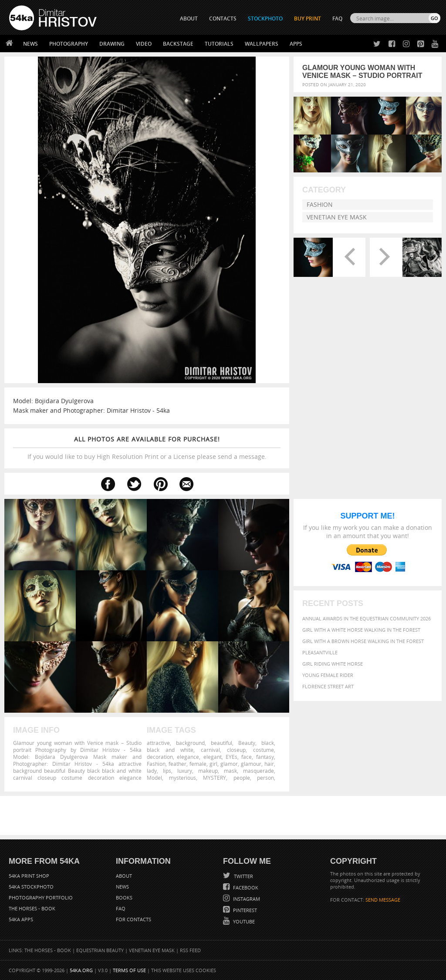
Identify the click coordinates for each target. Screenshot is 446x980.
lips (167, 771)
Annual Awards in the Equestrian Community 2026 (367, 618)
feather (177, 764)
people (242, 778)
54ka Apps (21, 919)
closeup (236, 750)
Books (124, 897)
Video (144, 44)
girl (213, 764)
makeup (208, 771)
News (30, 44)
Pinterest (244, 910)
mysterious (182, 778)
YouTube (243, 921)
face (247, 757)
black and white (170, 750)
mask (230, 771)
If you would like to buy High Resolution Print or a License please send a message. (147, 448)
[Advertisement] (225, 815)
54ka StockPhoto (31, 887)
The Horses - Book (32, 908)
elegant (213, 757)
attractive (158, 743)
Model (154, 778)
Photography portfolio (41, 897)
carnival (210, 750)
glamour (251, 764)
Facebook (245, 887)
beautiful (221, 743)
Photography (69, 44)
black (268, 743)
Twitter (243, 876)
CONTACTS (223, 19)
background (190, 743)
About (124, 876)
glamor (229, 764)
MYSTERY (215, 778)
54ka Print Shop (29, 876)
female (198, 764)
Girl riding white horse (333, 664)
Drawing (112, 44)
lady (152, 771)
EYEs (231, 757)
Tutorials (219, 44)
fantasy (265, 757)
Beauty (247, 743)
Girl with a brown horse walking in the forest (363, 641)
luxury (185, 771)
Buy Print (307, 19)
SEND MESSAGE (383, 900)
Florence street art (328, 686)
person (265, 778)
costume (264, 750)
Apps (296, 44)
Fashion (320, 204)
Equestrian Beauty (100, 950)
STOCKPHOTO (265, 19)
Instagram (246, 899)
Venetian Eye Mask (337, 217)
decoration (160, 757)
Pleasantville (320, 652)
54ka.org (81, 970)
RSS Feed (190, 950)
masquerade (258, 771)
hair (269, 764)
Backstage (178, 44)
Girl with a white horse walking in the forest (361, 630)
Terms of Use (129, 970)
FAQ (337, 19)
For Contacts (133, 919)
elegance (188, 757)
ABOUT (189, 19)
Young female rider (328, 675)
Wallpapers (262, 44)
